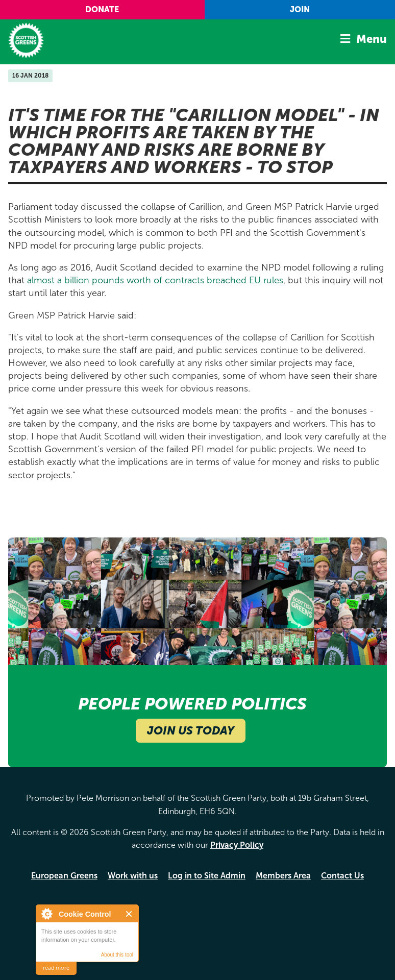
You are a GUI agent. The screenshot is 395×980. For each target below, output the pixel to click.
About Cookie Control (46, 914)
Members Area (283, 876)
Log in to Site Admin (207, 876)
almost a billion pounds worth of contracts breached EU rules (155, 280)
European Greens (64, 876)
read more (56, 968)
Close (129, 914)
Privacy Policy (237, 845)
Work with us (133, 876)
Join (300, 9)
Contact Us (342, 876)
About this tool (117, 955)
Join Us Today (191, 731)
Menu (372, 39)
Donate (102, 9)
